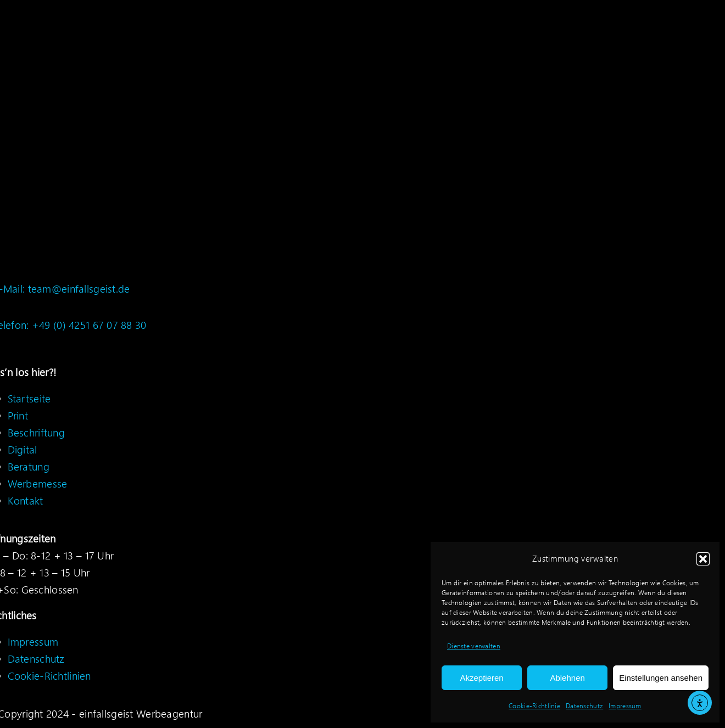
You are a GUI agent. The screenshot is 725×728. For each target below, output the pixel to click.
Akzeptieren (481, 678)
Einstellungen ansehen (661, 678)
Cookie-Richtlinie (534, 706)
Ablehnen (567, 678)
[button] (703, 559)
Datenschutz (584, 706)
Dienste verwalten (474, 646)
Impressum (625, 706)
